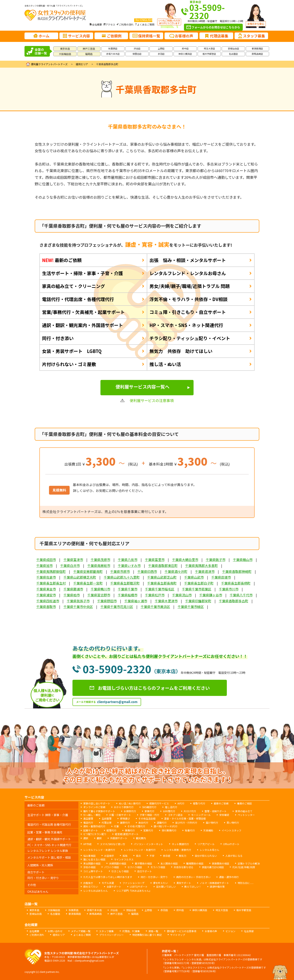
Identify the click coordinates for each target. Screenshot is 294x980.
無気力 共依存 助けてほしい (181, 351)
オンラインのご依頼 (94, 807)
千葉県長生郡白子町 (199, 583)
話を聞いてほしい (166, 886)
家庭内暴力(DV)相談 (213, 867)
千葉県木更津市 (166, 601)
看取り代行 (199, 803)
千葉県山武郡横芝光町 (80, 577)
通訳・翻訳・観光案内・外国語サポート (82, 325)
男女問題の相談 (92, 863)
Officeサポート (231, 844)
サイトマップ (178, 935)
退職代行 (162, 823)
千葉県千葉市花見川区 (117, 607)
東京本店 (65, 49)
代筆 (116, 826)
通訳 (86, 838)
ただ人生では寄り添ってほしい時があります (108, 877)
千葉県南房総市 (99, 566)
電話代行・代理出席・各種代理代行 (78, 299)
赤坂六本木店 (113, 54)
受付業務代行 (169, 830)
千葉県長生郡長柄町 (236, 583)
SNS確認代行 (149, 807)
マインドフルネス (124, 859)
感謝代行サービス (159, 803)
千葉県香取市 (46, 607)
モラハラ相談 (158, 867)
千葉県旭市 (45, 566)
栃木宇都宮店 (209, 54)
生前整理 (107, 818)
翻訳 (99, 838)
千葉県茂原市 (100, 560)
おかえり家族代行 (124, 807)
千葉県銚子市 (216, 560)
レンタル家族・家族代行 (178, 850)
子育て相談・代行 (149, 815)
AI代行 (181, 803)
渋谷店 (137, 48)
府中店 (185, 48)
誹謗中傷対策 (217, 886)
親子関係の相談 (143, 863)
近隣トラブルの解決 (249, 863)
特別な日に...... (246, 883)
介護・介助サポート (120, 815)
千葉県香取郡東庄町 (163, 566)
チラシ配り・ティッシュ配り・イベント (190, 338)
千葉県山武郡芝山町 (162, 577)
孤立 (138, 856)
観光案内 (141, 838)
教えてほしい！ (193, 886)
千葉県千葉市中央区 (78, 607)
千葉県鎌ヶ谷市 (211, 595)
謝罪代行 (125, 823)
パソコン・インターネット (148, 844)
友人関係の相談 (169, 863)
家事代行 (149, 811)
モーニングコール (201, 815)
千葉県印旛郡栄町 (198, 601)
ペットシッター (246, 815)
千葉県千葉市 (128, 589)
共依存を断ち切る (184, 867)
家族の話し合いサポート (97, 803)
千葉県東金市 (46, 589)
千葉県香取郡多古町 (234, 601)
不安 (152, 856)
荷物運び (125, 818)
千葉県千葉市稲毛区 (160, 589)
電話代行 (88, 823)
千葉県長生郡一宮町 (88, 583)
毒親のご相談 (244, 803)
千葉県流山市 (182, 595)
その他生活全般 (147, 818)
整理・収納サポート (216, 811)
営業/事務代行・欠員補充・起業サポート (83, 312)
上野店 (161, 48)
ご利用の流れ (126, 24)
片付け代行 (190, 811)
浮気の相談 (89, 867)
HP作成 (87, 844)
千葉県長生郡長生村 (51, 583)
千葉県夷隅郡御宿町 (51, 571)
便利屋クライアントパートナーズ (49, 64)
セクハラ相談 (135, 867)
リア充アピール (206, 844)
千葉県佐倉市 (46, 577)
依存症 (167, 856)
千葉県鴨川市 (100, 589)
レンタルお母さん (209, 850)
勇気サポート (184, 883)
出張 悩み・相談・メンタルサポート (188, 260)
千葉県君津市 (205, 571)
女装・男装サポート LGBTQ (72, 351)
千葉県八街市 (128, 560)
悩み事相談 (89, 856)
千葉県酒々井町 (176, 571)
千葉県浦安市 (46, 595)
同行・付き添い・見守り (154, 877)
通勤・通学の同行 (229, 877)
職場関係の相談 (195, 863)
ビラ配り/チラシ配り (95, 834)
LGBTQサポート (139, 886)
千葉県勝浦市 (73, 589)
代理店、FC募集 (131, 931)
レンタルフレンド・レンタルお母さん (188, 273)
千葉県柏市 (72, 595)
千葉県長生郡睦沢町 (125, 583)
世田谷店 (137, 54)
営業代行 (148, 830)
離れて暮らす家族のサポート (99, 811)
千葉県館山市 (243, 560)
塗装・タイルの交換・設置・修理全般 (185, 818)
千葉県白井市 (70, 566)
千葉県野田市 (107, 601)
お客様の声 (211, 931)
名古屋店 (233, 54)
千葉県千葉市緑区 (191, 607)
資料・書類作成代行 (94, 826)
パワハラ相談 (111, 867)
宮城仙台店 (233, 48)
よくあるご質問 (146, 24)
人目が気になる (234, 856)
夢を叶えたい (160, 883)
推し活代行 (171, 807)
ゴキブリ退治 (175, 815)
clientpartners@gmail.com (117, 702)
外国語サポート (119, 838)
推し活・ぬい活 (165, 364)
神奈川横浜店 (185, 54)
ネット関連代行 (180, 844)
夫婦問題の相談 (118, 863)
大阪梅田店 (65, 54)
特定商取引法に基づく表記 (147, 935)
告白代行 (143, 823)
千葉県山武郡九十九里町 (122, 577)
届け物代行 (212, 823)
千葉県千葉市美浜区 (155, 607)
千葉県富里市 (155, 560)
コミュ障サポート (93, 871)
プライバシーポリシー (111, 935)
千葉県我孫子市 (78, 601)
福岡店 (89, 54)
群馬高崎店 (257, 54)
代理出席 (107, 823)
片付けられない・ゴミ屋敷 (69, 364)
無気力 (183, 856)
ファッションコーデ (134, 883)
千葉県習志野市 (99, 595)
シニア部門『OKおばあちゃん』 (134, 891)
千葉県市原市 (120, 571)
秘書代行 (190, 830)
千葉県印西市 (147, 571)
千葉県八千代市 (241, 595)
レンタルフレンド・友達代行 (99, 850)
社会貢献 (249, 931)
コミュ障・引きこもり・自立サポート (188, 312)
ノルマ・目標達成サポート (214, 883)
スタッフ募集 (106, 931)
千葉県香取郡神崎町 (237, 571)
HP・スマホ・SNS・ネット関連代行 (186, 325)
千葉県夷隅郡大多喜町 (202, 566)
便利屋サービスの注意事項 (182, 931)
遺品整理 (88, 818)
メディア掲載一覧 (81, 931)
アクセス (110, 24)
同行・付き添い (58, 338)
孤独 (125, 856)
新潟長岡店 (257, 48)
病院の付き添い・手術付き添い (193, 877)
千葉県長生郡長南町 (162, 583)
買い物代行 (233, 823)
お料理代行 (169, 811)
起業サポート (91, 830)
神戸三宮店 (89, 49)
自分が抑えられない (206, 856)
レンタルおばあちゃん (96, 891)
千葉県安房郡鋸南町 (88, 571)
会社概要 (97, 24)
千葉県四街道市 (48, 601)
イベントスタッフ (232, 830)
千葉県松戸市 (155, 595)
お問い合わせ (55, 931)
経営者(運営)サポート (127, 834)
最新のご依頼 (62, 260)
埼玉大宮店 (209, 48)
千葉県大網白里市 (185, 560)
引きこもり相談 (120, 871)
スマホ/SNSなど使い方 (113, 844)
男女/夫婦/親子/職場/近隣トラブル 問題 (190, 286)
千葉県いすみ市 (129, 566)
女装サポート (114, 886)
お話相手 (109, 856)
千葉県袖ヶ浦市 (136, 601)
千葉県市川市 (229, 589)
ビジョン (231, 931)
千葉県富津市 (73, 560)
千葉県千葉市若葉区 (197, 589)
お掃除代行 (130, 811)
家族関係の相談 (220, 863)
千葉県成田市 (46, 560)
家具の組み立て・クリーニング (73, 286)
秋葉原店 (113, 48)
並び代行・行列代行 (186, 823)
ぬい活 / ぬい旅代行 (130, 803)
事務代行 (130, 830)
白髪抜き (88, 883)
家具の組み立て (244, 811)
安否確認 (224, 815)
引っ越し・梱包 (92, 815)
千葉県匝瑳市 (221, 577)
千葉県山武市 (194, 577)
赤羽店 (161, 54)
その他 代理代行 (136, 826)
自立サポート (145, 871)
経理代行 (111, 830)
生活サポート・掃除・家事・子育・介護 (82, 273)
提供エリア (82, 64)
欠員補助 (208, 830)
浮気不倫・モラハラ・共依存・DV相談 (188, 299)
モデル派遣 (108, 883)
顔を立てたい (91, 886)
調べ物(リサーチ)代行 (166, 826)
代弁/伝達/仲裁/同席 (244, 867)
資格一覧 (153, 931)
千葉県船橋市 (128, 595)
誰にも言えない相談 (94, 859)
